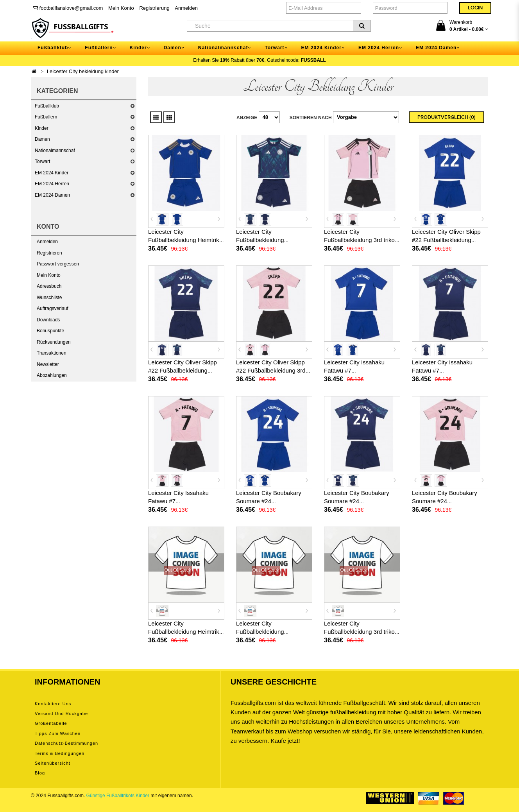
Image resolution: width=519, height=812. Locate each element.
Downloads (48, 320)
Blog (40, 773)
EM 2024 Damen (52, 195)
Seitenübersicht (53, 763)
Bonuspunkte (50, 331)
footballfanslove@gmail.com (68, 8)
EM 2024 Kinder (52, 173)
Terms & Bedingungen (60, 753)
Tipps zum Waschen (58, 733)
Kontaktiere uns (53, 704)
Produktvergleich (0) (447, 117)
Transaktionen (52, 353)
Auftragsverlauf (53, 308)
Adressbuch (49, 286)
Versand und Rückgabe (61, 713)
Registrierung (154, 8)
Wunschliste (49, 298)
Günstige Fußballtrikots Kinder (118, 796)
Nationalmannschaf (55, 151)
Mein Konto (121, 8)
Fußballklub (47, 106)
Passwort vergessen (58, 264)
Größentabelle (51, 723)
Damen (42, 139)
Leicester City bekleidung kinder (83, 71)
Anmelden (186, 8)
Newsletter (48, 364)
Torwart (42, 161)
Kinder (42, 128)
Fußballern (46, 117)
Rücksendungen (54, 342)
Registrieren (49, 253)
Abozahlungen (52, 375)
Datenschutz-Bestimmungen (66, 743)
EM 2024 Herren (52, 184)
